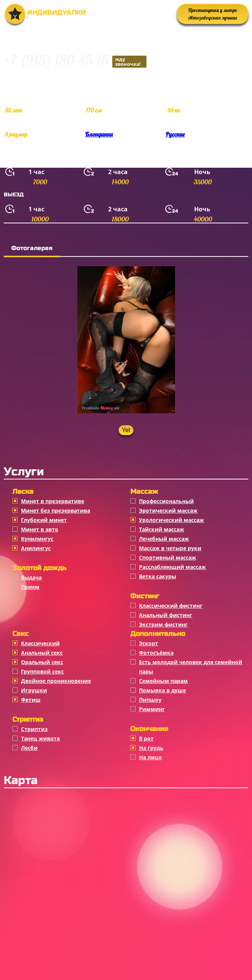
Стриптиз (34, 729)
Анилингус (36, 548)
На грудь (151, 748)
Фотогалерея (32, 248)
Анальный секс (42, 653)
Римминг (152, 709)
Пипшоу (150, 700)
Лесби (29, 748)
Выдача (31, 577)
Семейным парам (163, 681)
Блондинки (99, 134)
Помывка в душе (162, 690)
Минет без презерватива (56, 510)
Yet (126, 430)
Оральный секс (42, 662)
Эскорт (149, 643)
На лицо (150, 757)
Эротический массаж (168, 510)
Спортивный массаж (167, 558)
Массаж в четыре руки (170, 548)
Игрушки (34, 690)
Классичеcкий (40, 643)
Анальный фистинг (166, 615)
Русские (175, 134)
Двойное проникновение (56, 681)
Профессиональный (166, 501)
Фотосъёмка (156, 653)
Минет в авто (40, 529)
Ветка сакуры (158, 576)
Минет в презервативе (53, 501)
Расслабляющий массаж (172, 567)
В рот (146, 738)
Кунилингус (37, 539)
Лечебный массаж (164, 539)
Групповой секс (42, 671)
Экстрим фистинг (163, 624)
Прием (30, 587)
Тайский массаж (161, 529)
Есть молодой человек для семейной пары (191, 667)
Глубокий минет (44, 520)
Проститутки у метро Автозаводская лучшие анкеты (213, 16)
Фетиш (31, 700)
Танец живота (40, 738)
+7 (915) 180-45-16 (75, 61)
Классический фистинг (171, 606)
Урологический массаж (171, 520)
